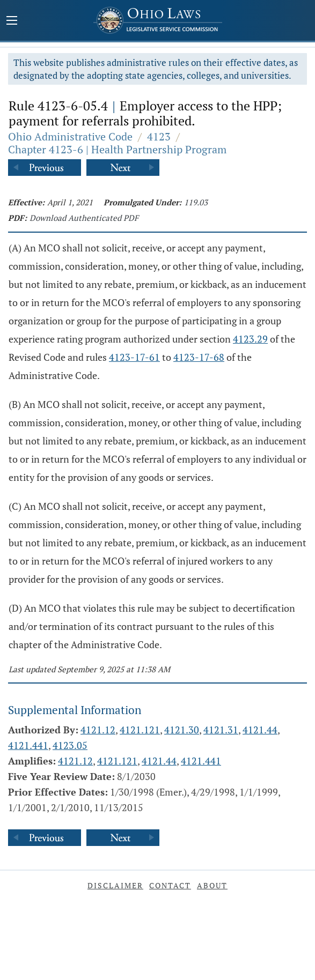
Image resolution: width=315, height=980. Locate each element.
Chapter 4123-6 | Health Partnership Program (117, 149)
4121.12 (98, 730)
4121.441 (28, 745)
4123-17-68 (199, 357)
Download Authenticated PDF (84, 218)
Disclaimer (115, 885)
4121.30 (182, 730)
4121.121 (140, 730)
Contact (170, 885)
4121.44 (260, 730)
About (212, 885)
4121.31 (221, 730)
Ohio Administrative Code (70, 136)
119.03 (196, 202)
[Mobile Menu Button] (12, 21)
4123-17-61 (134, 357)
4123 (159, 136)
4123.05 (70, 745)
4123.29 (250, 339)
